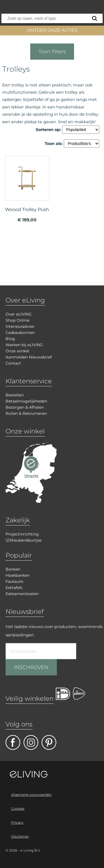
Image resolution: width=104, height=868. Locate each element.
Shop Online (17, 320)
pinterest (49, 742)
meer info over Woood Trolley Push (27, 191)
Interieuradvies (20, 326)
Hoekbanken (18, 575)
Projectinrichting (22, 534)
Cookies (18, 808)
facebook (13, 742)
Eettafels (14, 588)
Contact (13, 363)
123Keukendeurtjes (24, 540)
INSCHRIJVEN (31, 667)
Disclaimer (20, 836)
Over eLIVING (19, 314)
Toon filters (52, 52)
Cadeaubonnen (20, 333)
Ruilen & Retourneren (26, 413)
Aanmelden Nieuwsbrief (29, 357)
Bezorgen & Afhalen (25, 407)
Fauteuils (14, 581)
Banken (13, 569)
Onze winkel (17, 351)
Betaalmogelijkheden (26, 401)
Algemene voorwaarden (31, 795)
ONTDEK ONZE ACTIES (52, 30)
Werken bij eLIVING (24, 345)
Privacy (17, 822)
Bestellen (15, 395)
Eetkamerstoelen (22, 594)
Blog (10, 339)
